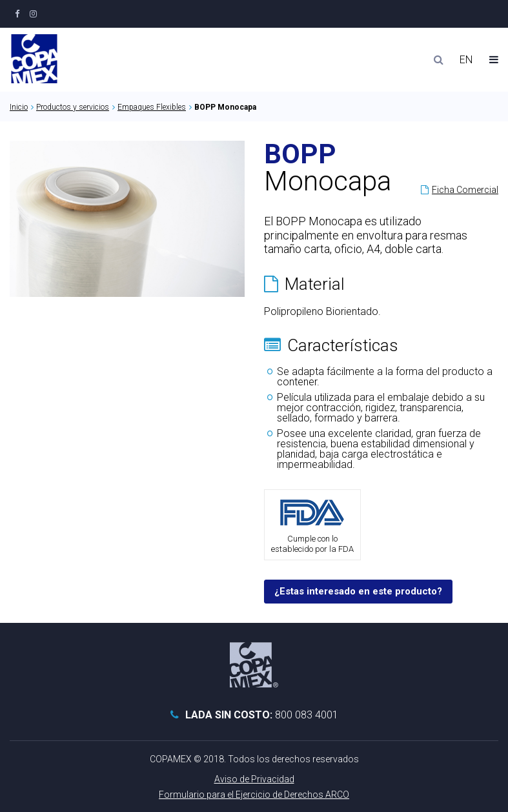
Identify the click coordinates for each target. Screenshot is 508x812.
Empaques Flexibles (152, 107)
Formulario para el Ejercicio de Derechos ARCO (254, 795)
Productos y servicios (73, 107)
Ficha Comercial (465, 190)
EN (466, 60)
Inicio (19, 107)
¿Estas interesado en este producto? (358, 591)
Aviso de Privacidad (254, 779)
